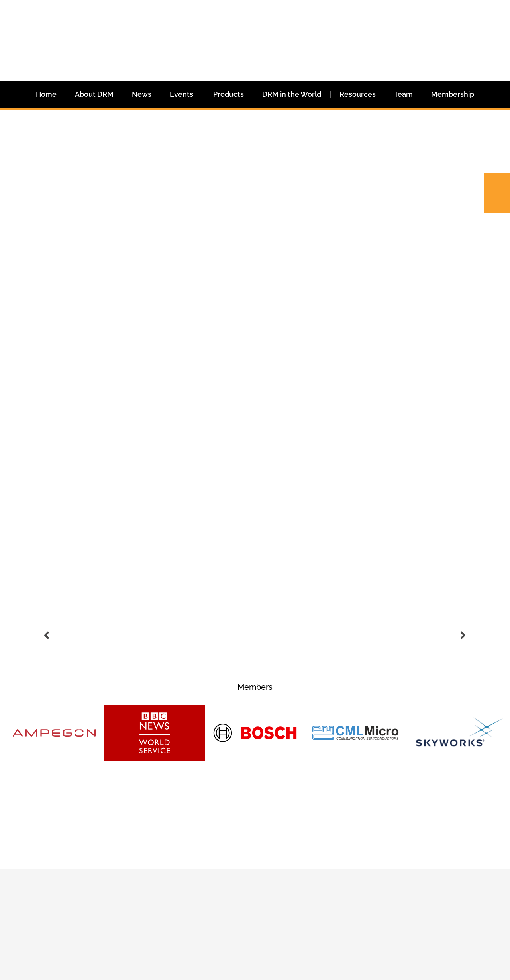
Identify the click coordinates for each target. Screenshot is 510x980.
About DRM (94, 94)
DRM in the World (292, 94)
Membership (453, 94)
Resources (358, 94)
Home (46, 94)
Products (229, 94)
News (142, 94)
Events (182, 94)
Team (403, 94)
